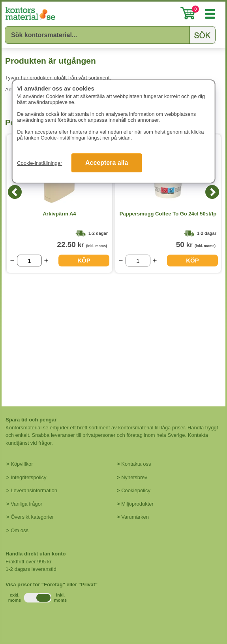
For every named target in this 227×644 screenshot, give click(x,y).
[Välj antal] (29, 261)
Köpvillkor (22, 464)
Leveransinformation (34, 490)
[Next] (212, 192)
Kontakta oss (136, 464)
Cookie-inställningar (39, 163)
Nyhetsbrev (134, 477)
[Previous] (15, 192)
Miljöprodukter (137, 504)
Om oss (20, 530)
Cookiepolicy (136, 490)
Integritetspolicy (28, 477)
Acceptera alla (107, 163)
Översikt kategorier (32, 517)
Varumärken (135, 517)
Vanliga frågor (26, 504)
